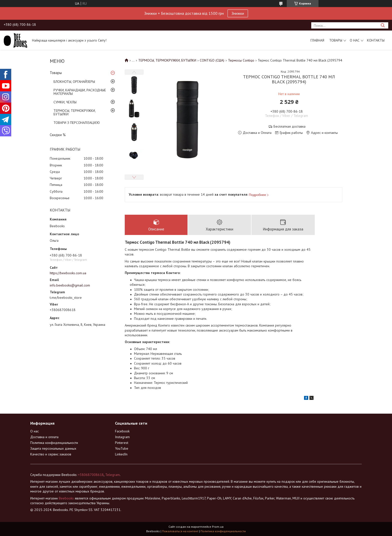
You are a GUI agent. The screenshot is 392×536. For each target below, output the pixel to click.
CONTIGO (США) (212, 60)
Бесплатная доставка (289, 126)
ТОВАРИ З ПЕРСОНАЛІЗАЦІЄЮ (77, 123)
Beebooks (66, 498)
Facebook (122, 431)
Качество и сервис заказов (51, 454)
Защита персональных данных (53, 449)
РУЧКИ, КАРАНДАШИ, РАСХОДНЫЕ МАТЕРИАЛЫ (80, 92)
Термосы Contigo (241, 60)
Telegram (112, 475)
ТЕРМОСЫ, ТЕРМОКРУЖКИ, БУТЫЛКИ (74, 112)
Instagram (122, 437)
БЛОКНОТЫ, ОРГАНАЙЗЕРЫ (74, 82)
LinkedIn (121, 454)
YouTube (122, 449)
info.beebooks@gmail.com (70, 285)
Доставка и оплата (44, 437)
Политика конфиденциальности (54, 443)
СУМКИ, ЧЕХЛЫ (65, 102)
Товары (336, 40)
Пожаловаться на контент (180, 531)
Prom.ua (218, 527)
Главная (317, 40)
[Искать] (383, 25)
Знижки (238, 13)
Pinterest (122, 443)
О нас (355, 40)
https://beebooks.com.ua (68, 273)
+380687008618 (91, 475)
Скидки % (58, 135)
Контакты (376, 40)
